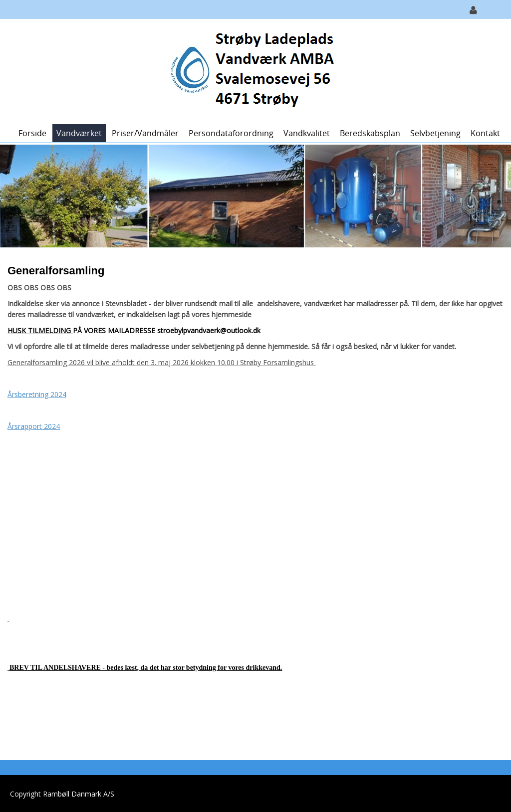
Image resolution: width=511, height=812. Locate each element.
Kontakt (485, 133)
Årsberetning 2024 (37, 394)
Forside (32, 133)
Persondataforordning (231, 133)
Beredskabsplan (370, 133)
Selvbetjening (435, 133)
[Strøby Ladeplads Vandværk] (252, 71)
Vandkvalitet (307, 133)
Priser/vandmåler (145, 133)
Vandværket (79, 133)
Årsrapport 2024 (34, 426)
